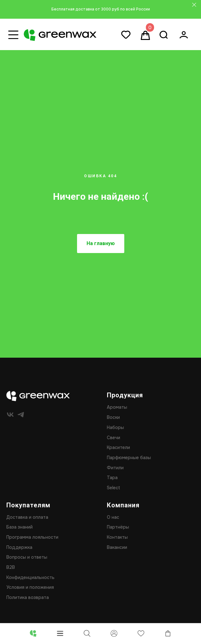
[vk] (10, 415)
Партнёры (118, 527)
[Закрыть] (194, 5)
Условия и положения (30, 587)
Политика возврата (28, 597)
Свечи (113, 438)
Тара (112, 478)
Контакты (117, 537)
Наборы (115, 427)
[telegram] (21, 415)
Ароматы (117, 407)
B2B (11, 567)
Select (113, 488)
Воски (113, 417)
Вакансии (117, 547)
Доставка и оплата (27, 517)
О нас (113, 517)
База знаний (19, 527)
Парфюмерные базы (129, 458)
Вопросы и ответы (27, 557)
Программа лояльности (32, 537)
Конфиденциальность (30, 577)
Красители (118, 447)
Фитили (115, 468)
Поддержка (19, 547)
